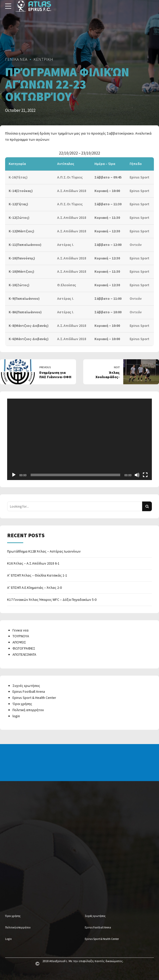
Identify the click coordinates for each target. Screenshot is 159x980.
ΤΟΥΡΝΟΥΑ (21, 636)
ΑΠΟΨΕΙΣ (19, 642)
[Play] (14, 475)
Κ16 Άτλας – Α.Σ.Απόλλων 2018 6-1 (33, 563)
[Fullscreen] (145, 475)
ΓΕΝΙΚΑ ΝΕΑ (16, 59)
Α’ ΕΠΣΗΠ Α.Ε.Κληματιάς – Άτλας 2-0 (34, 588)
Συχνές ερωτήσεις (26, 686)
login (16, 716)
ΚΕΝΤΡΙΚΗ (43, 59)
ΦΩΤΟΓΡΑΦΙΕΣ (24, 648)
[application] (79, 439)
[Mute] (137, 475)
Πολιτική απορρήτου (28, 710)
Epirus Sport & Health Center (34, 698)
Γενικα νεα (21, 630)
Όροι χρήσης (22, 704)
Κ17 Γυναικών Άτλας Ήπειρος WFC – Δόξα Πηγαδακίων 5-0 (52, 600)
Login (8, 939)
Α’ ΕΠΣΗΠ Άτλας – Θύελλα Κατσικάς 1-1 (37, 575)
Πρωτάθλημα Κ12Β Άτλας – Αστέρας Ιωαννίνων (44, 551)
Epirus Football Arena (29, 691)
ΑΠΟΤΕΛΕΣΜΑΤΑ (24, 654)
